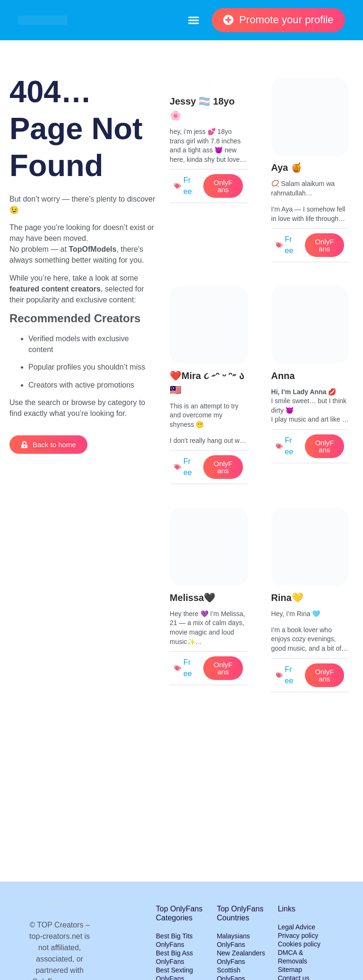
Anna (283, 376)
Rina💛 (287, 598)
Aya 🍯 (287, 168)
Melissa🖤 (193, 598)
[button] (193, 20)
